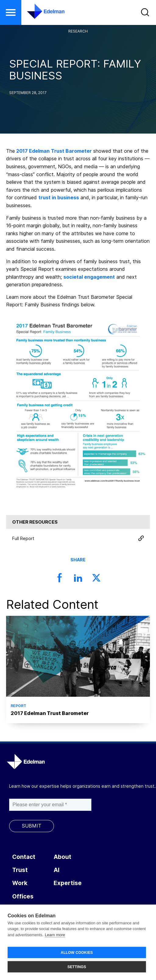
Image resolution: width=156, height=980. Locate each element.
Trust (20, 870)
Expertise (68, 883)
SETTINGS (77, 967)
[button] (11, 12)
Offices (23, 896)
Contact (24, 857)
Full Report (78, 538)
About (62, 857)
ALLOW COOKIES (77, 953)
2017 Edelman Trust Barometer (54, 151)
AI (57, 870)
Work (20, 883)
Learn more (55, 935)
